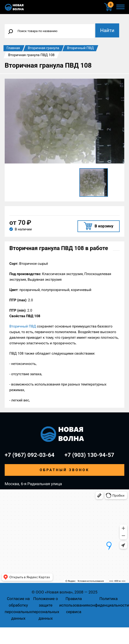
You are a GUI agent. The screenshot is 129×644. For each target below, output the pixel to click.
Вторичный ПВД (80, 48)
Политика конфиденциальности (108, 602)
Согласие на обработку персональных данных (18, 608)
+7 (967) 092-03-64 (29, 455)
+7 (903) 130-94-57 (89, 455)
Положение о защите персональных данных (46, 608)
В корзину (104, 226)
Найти (107, 30)
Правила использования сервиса (74, 605)
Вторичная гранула (44, 48)
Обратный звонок (65, 470)
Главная (13, 48)
